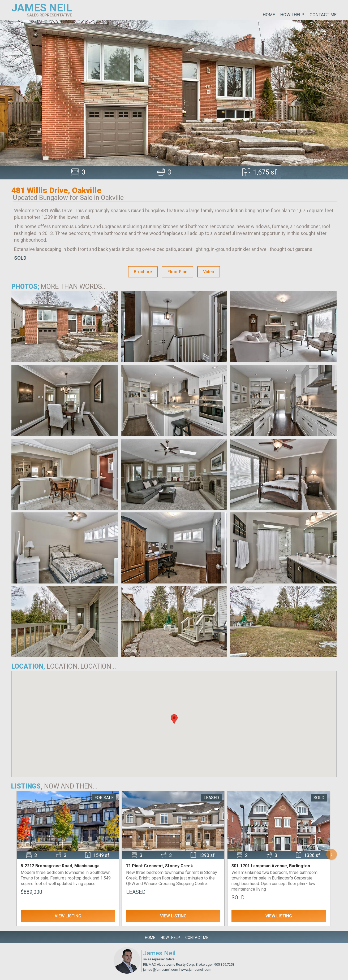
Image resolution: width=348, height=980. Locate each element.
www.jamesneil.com (196, 970)
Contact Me (323, 15)
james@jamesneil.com (161, 970)
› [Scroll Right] (332, 854)
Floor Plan (177, 272)
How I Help (292, 15)
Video (209, 272)
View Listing (68, 916)
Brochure (143, 272)
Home (269, 15)
